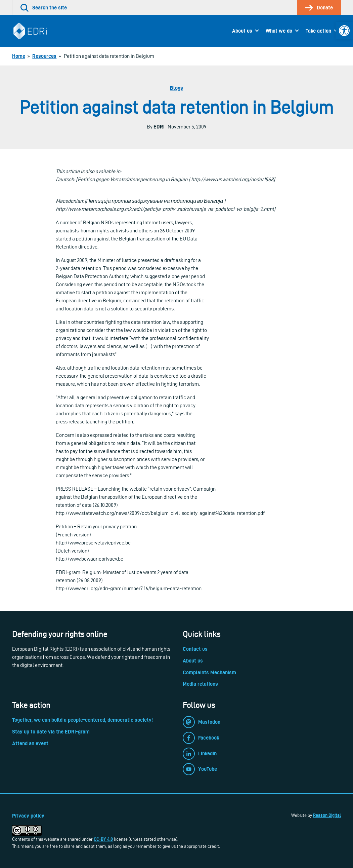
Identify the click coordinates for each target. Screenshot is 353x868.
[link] (344, 31)
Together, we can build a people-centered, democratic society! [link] (82, 720)
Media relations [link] (200, 684)
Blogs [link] (176, 88)
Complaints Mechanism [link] (209, 672)
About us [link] (242, 31)
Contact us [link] (195, 649)
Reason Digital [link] (327, 815)
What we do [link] (279, 31)
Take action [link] (318, 31)
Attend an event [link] (30, 743)
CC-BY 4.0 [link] (103, 839)
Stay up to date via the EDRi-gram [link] (51, 732)
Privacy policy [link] (28, 816)
